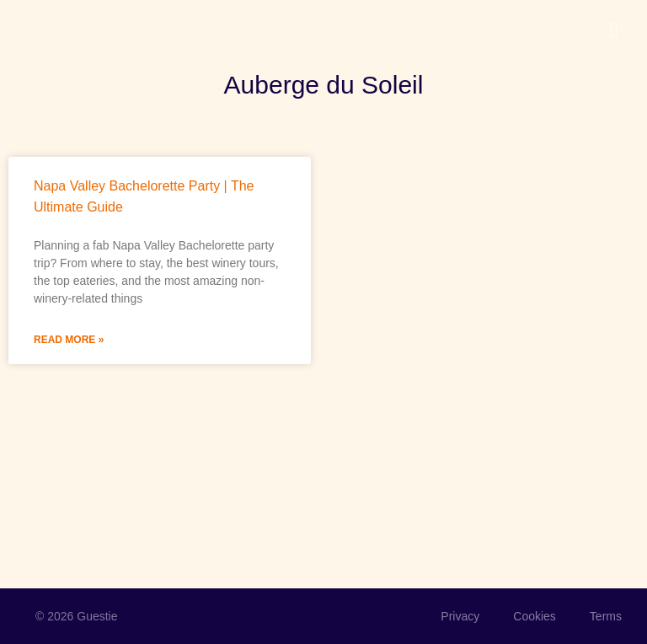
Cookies (535, 616)
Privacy (460, 616)
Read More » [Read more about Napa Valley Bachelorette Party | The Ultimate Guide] (69, 340)
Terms (606, 616)
